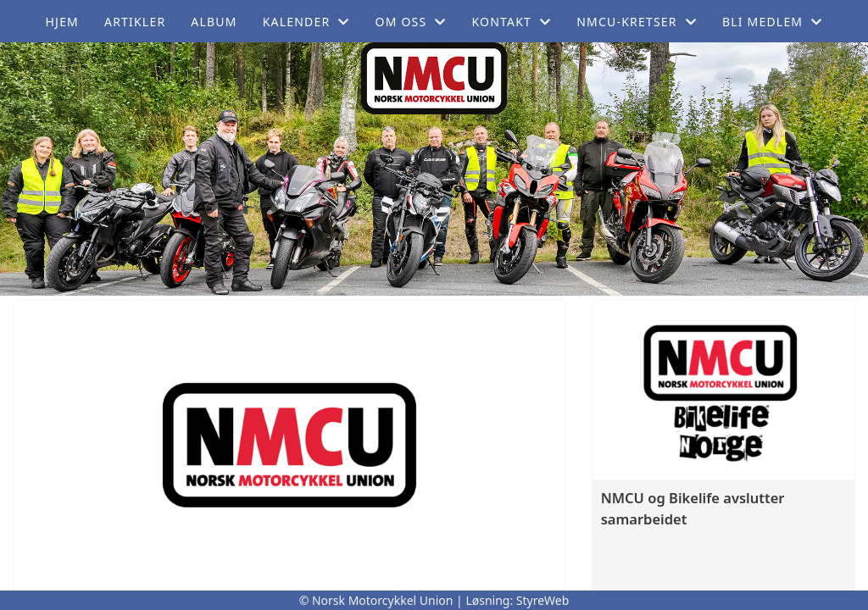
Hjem (62, 22)
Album (214, 22)
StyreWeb (543, 600)
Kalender (306, 22)
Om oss (411, 22)
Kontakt (512, 22)
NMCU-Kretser (637, 22)
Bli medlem (773, 22)
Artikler (135, 22)
